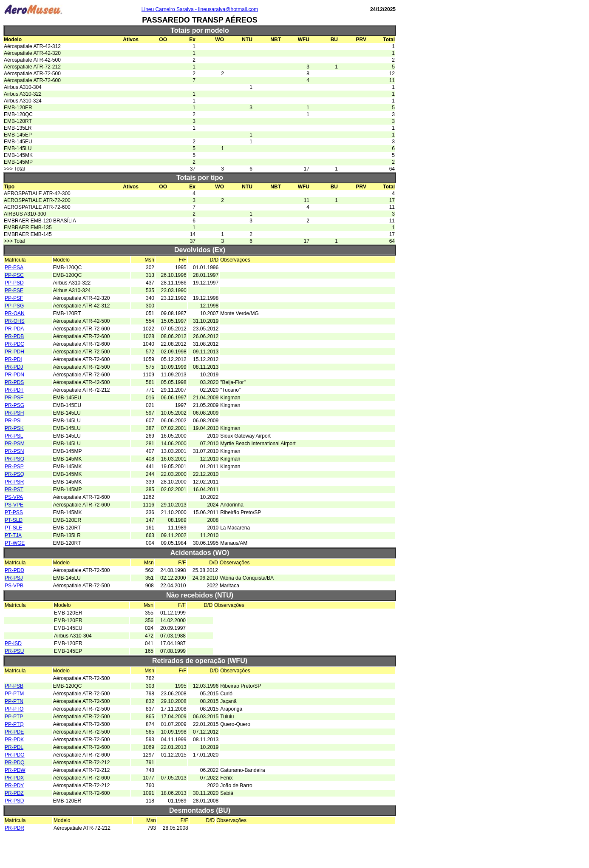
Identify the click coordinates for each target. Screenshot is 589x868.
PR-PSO (14, 459)
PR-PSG (14, 405)
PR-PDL (14, 747)
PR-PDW (15, 770)
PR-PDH (14, 352)
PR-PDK (14, 740)
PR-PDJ (14, 367)
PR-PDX (14, 778)
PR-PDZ (14, 793)
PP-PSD (14, 283)
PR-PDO (15, 755)
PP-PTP (14, 717)
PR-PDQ (15, 763)
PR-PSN (14, 451)
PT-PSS (14, 512)
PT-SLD (14, 520)
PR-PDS (14, 382)
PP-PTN (14, 701)
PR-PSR (14, 482)
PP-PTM (14, 694)
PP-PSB (14, 686)
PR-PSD (14, 801)
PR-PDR (14, 828)
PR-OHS (15, 321)
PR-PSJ (14, 578)
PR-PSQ (14, 474)
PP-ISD (13, 643)
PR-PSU (14, 651)
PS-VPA (14, 497)
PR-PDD (14, 570)
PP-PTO (14, 709)
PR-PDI (13, 359)
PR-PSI (13, 421)
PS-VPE (14, 505)
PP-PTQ (14, 724)
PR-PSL (14, 436)
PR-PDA (14, 329)
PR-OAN (15, 313)
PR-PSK (14, 428)
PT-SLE (13, 528)
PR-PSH (14, 413)
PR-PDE (14, 732)
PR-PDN (14, 375)
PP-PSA (14, 268)
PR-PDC (14, 344)
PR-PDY (14, 785)
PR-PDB (14, 336)
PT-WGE (15, 543)
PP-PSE (14, 290)
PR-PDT (14, 390)
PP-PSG (14, 306)
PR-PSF (14, 398)
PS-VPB (14, 586)
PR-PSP (14, 467)
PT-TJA (13, 535)
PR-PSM (15, 444)
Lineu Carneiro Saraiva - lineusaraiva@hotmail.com (200, 9)
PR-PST (14, 489)
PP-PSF (14, 298)
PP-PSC (14, 275)
